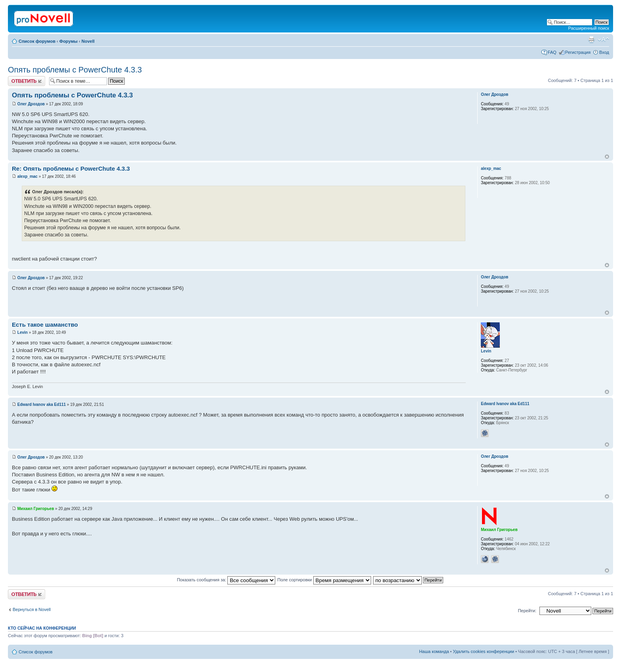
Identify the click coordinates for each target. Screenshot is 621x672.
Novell (88, 41)
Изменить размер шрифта (603, 40)
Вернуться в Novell (32, 609)
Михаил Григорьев (36, 509)
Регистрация (578, 52)
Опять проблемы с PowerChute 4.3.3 (75, 70)
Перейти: (527, 611)
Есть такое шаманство (45, 325)
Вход (604, 52)
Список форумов (37, 41)
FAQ (552, 52)
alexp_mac (28, 176)
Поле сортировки (324, 580)
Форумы (69, 41)
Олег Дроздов (31, 104)
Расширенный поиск (589, 28)
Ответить (27, 81)
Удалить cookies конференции (484, 651)
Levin (23, 332)
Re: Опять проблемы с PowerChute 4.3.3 (71, 168)
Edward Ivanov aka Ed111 (42, 405)
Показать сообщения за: (226, 580)
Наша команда (434, 651)
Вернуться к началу (607, 157)
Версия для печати (591, 40)
